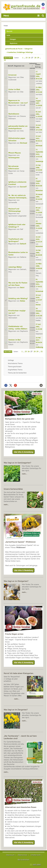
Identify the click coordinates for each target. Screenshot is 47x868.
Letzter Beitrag (38, 66)
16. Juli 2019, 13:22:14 (39, 239)
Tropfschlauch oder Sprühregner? (16, 240)
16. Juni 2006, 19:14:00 (39, 127)
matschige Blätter (15, 267)
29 (38, 58)
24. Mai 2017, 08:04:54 (39, 340)
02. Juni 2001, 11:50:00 (39, 114)
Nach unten (8, 58)
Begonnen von (20, 66)
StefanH (23, 244)
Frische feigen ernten (14, 634)
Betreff (10, 66)
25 (27, 58)
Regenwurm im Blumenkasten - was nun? (18, 102)
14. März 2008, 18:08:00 (39, 266)
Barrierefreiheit (24, 860)
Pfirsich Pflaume (15, 153)
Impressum (10, 855)
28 (35, 58)
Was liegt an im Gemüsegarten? (17, 463)
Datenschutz (22, 855)
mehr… (25, 474)
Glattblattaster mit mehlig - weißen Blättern (18, 328)
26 (29, 58)
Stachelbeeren (14, 114)
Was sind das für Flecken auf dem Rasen (18, 284)
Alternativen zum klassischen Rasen (21, 807)
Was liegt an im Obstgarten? (16, 581)
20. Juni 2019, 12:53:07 (39, 297)
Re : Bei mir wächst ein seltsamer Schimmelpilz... (18, 196)
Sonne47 (23, 187)
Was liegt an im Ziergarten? (16, 710)
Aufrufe (32, 68)
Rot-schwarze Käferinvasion (14, 167)
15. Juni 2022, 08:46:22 (39, 138)
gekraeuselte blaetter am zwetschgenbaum (18, 127)
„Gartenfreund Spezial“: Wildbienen (20, 542)
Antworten (33, 63)
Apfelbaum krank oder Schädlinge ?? (17, 226)
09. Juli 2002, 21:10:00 (39, 210)
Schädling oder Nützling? (18, 298)
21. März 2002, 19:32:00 (39, 90)
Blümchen (39, 190)
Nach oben (8, 352)
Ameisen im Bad (14, 340)
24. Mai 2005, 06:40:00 (39, 253)
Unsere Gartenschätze (13, 489)
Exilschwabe (40, 291)
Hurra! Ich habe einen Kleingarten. (19, 673)
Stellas (23, 301)
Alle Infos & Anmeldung (24, 452)
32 (5, 60)
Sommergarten (14, 158)
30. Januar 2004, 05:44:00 (39, 197)
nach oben (37, 864)
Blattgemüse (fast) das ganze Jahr (20, 419)
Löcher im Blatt (14, 89)
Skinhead (24, 143)
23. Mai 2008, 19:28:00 (39, 168)
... (25, 58)
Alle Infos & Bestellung (24, 570)
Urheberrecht (36, 855)
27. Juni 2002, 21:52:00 (39, 327)
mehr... (6, 772)
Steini (22, 287)
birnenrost (12, 75)
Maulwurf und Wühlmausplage (15, 210)
